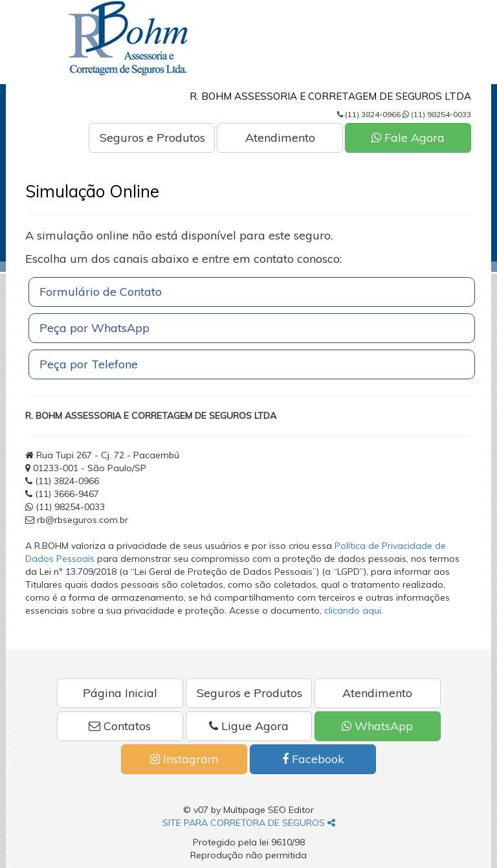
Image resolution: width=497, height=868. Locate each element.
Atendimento (280, 138)
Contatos (120, 726)
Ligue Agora (249, 726)
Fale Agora (408, 138)
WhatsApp (377, 726)
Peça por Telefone (89, 364)
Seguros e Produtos (152, 138)
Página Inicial (120, 693)
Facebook (313, 759)
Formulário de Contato (101, 292)
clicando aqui (353, 610)
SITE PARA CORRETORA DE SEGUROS (249, 823)
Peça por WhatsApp (94, 328)
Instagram (184, 759)
